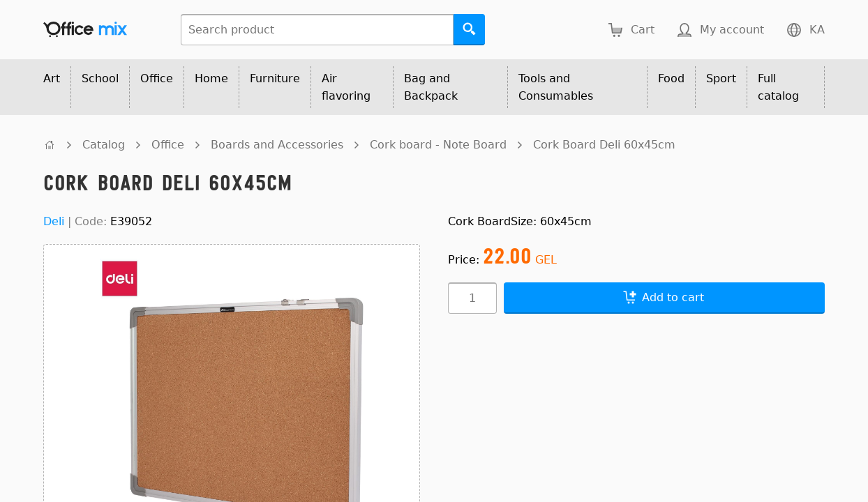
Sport (721, 78)
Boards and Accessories (277, 145)
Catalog (104, 145)
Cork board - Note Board (438, 145)
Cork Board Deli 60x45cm (604, 145)
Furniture (275, 78)
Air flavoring (346, 87)
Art (52, 78)
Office (157, 78)
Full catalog (778, 87)
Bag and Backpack (431, 87)
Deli (54, 221)
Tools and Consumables (556, 87)
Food (671, 78)
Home (211, 78)
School (100, 78)
